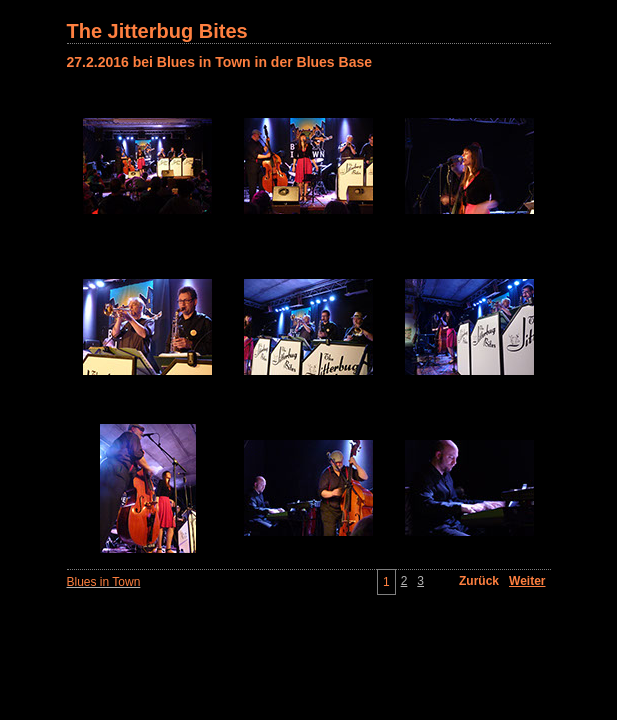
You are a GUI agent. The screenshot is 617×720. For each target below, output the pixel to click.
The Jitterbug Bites (157, 31)
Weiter (527, 581)
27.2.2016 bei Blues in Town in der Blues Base (220, 62)
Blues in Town (104, 582)
